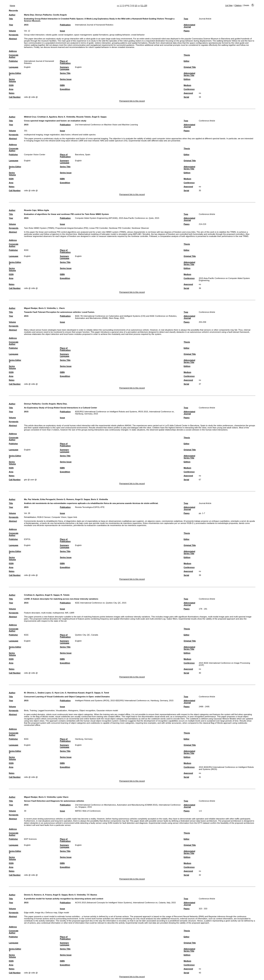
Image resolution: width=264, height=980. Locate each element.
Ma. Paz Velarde (32, 499)
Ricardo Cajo (30, 210)
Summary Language (65, 68)
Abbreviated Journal (189, 26)
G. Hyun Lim (58, 693)
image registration (52, 135)
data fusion (66, 135)
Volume (12, 31)
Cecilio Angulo (60, 15)
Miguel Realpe (31, 308)
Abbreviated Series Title (189, 74)
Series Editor (15, 73)
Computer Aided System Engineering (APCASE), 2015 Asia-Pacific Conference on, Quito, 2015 (117, 218)
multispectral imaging (33, 135)
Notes (12, 93)
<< (118, 6)
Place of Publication (65, 62)
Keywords (14, 35)
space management (83, 35)
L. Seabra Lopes (43, 693)
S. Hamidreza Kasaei (75, 693)
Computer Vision (59, 517)
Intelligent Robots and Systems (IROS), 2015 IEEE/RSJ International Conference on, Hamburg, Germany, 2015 (124, 701)
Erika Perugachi (48, 499)
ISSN (11, 85)
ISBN (62, 85)
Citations (238, 5)
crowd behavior (138, 35)
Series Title (65, 73)
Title (11, 19)
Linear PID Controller (99, 228)
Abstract (13, 39)
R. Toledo (65, 595)
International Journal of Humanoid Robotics (94, 25)
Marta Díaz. (62, 404)
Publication (65, 25)
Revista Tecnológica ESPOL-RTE (90, 507)
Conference (189, 89)
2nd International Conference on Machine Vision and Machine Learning (106, 125)
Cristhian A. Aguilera (47, 117)
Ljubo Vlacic (63, 797)
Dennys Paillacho (43, 15)
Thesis (187, 55)
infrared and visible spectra (84, 135)
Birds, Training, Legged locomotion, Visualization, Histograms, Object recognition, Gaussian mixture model (71, 710)
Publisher (13, 61)
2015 (26, 25)
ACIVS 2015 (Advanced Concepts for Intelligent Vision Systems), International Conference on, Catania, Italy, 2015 (125, 903)
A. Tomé (105, 693)
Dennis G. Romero (65, 499)
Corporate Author (14, 56)
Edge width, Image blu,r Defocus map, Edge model (47, 913)
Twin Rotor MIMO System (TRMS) (39, 228)
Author (12, 15)
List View (229, 5)
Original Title (190, 67)
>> (139, 6)
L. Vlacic (61, 308)
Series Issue (66, 79)
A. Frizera (47, 895)
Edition (187, 79)
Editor (186, 61)
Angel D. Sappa (52, 595)
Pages (187, 31)
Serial (186, 97)
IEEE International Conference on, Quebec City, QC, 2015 (101, 603)
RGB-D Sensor (44, 517)
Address (13, 51)
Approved (188, 93)
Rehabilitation (30, 517)
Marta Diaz (29, 15)
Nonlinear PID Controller (120, 228)
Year (11, 25)
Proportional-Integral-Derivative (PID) (72, 228)
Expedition (65, 89)
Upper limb (72, 517)
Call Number (15, 97)
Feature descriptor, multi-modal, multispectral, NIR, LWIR (49, 613)
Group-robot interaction (34, 35)
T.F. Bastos (92, 895)
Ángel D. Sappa (99, 117)
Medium (187, 85)
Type (186, 19)
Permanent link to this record (132, 101)
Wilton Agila (43, 210)
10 (136, 6)
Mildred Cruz (30, 117)
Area (11, 89)
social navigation (66, 35)
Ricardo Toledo (84, 117)
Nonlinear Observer (140, 228)
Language (14, 67)
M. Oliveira (29, 693)
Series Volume (12, 80)
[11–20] (144, 6)
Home (12, 6)
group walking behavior (120, 35)
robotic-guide (51, 35)
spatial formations (101, 35)
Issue (62, 31)
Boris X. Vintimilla (67, 117)
